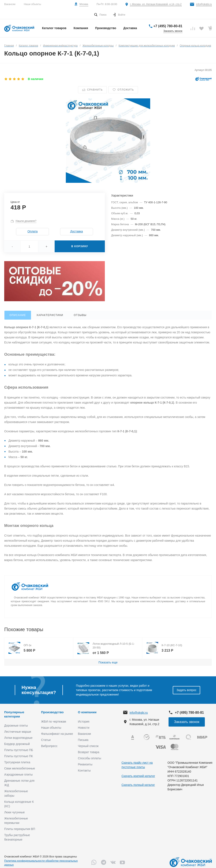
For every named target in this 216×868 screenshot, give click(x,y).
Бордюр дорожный (17, 744)
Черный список (88, 746)
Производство (52, 712)
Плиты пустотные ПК (19, 756)
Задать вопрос (187, 690)
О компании (87, 712)
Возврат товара (88, 752)
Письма (83, 740)
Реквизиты (85, 764)
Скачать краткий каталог (138, 776)
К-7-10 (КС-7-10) (172, 645)
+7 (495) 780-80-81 (168, 26)
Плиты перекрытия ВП (20, 829)
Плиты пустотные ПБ (19, 750)
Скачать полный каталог (138, 785)
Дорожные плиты (16, 726)
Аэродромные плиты (18, 774)
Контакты (84, 770)
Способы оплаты (89, 758)
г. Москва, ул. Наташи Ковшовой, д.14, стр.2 (156, 4)
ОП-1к (28, 645)
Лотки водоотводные (18, 738)
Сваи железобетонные (20, 768)
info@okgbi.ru (204, 4)
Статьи (46, 740)
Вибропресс (49, 746)
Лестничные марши (18, 732)
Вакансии (10, 4)
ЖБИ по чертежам (54, 722)
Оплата (32, 231)
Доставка (77, 231)
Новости (84, 728)
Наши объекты (32, 4)
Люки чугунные (14, 812)
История (84, 722)
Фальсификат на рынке (57, 734)
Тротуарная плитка (17, 762)
